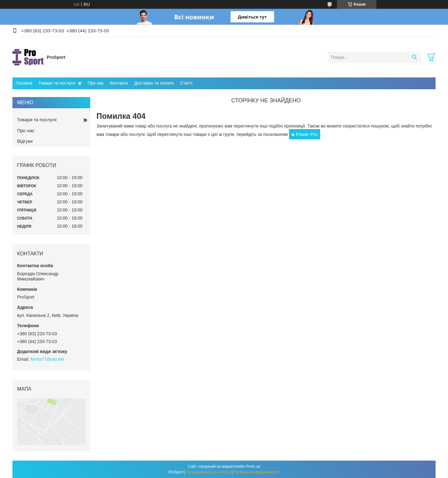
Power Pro (307, 134)
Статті (186, 83)
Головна (24, 83)
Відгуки (25, 141)
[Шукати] (414, 57)
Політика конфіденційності (257, 472)
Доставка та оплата (154, 83)
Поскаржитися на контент (208, 472)
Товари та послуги (57, 83)
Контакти (119, 83)
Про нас (96, 83)
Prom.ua (253, 466)
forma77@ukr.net (47, 359)
